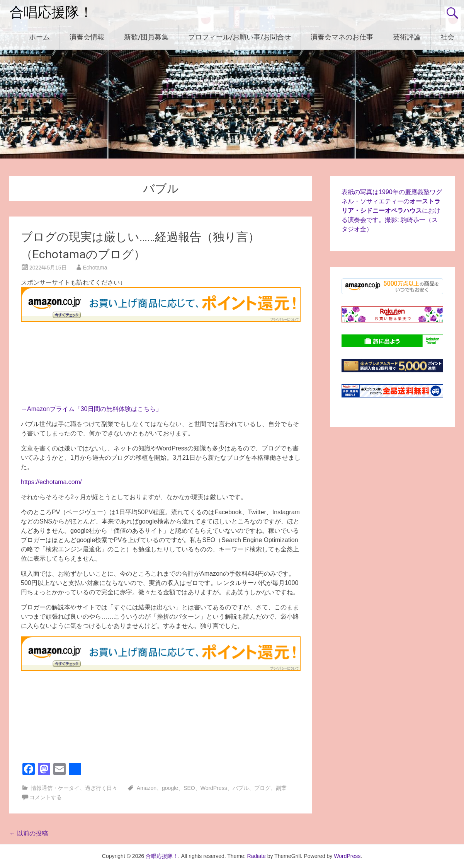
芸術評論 (407, 37)
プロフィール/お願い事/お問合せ (240, 37)
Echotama (95, 268)
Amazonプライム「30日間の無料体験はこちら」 (94, 409)
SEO (189, 788)
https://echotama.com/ (51, 482)
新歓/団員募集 (146, 37)
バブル (241, 788)
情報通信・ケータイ (55, 788)
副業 (281, 788)
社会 (447, 37)
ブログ (262, 788)
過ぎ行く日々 (101, 788)
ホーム (39, 37)
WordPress (214, 788)
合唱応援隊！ (51, 12)
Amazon (147, 788)
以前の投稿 (29, 833)
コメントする (46, 797)
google (170, 788)
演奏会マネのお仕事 (342, 37)
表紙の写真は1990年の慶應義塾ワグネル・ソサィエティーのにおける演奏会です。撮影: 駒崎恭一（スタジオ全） (392, 211)
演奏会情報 (87, 37)
